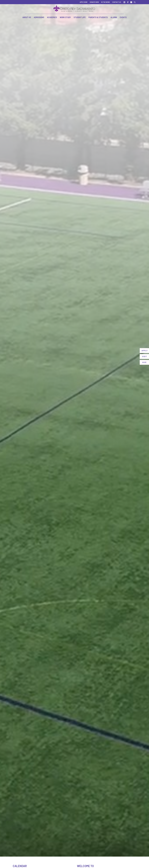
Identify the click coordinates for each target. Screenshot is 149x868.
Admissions (39, 17)
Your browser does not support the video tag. (74, 428)
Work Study (65, 17)
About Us (27, 17)
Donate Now (94, 2)
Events (123, 17)
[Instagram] (131, 2)
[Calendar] (124, 2)
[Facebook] (128, 2)
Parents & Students (98, 17)
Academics (52, 17)
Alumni (114, 17)
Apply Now (84, 2)
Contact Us (117, 2)
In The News (105, 2)
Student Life (80, 17)
